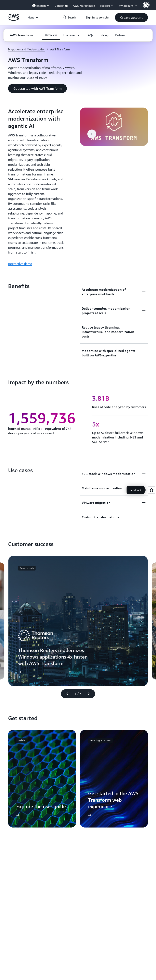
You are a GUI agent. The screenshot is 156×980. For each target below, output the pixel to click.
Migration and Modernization (27, 49)
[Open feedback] (152, 490)
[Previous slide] (66, 694)
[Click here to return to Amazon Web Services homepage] (14, 20)
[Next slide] (90, 694)
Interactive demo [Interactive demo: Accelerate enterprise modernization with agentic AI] (20, 264)
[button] (131, 17)
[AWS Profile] (146, 5)
